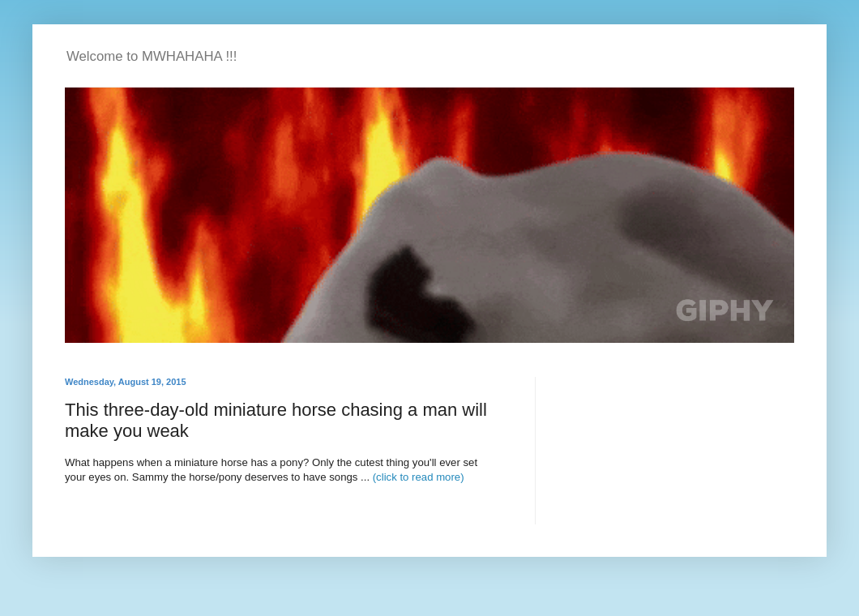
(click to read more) (419, 477)
